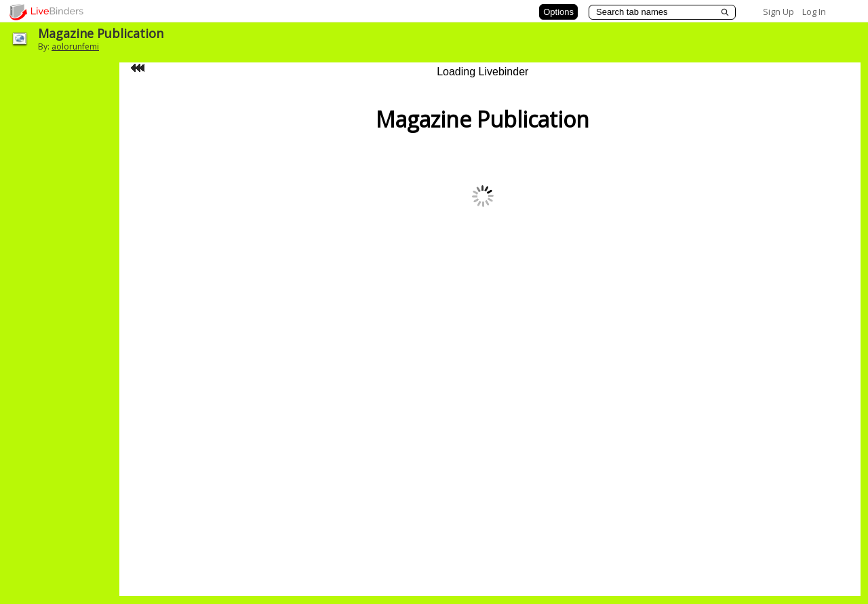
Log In (814, 12)
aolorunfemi (75, 46)
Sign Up (778, 12)
